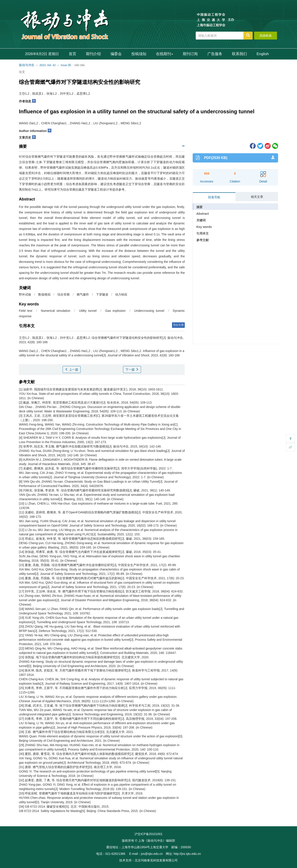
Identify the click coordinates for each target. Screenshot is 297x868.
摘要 (199, 207)
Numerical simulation (56, 311)
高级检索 (266, 36)
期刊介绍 (93, 54)
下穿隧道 (102, 294)
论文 (22, 72)
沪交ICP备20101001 (148, 834)
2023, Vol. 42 (47, 65)
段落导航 (214, 197)
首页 (72, 54)
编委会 (116, 54)
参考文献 (203, 240)
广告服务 (215, 54)
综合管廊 (63, 294)
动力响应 (121, 294)
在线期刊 (165, 54)
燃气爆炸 (83, 294)
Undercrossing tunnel (149, 311)
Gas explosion (115, 311)
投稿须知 (139, 54)
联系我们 (239, 54)
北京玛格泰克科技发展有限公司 (156, 860)
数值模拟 (44, 294)
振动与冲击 (27, 65)
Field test (26, 311)
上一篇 (72, 370)
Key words (204, 227)
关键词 (201, 220)
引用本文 (203, 233)
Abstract (203, 214)
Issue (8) (66, 65)
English (263, 54)
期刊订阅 (190, 54)
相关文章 (257, 197)
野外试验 (25, 294)
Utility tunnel (88, 311)
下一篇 (132, 370)
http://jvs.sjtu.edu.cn (187, 854)
